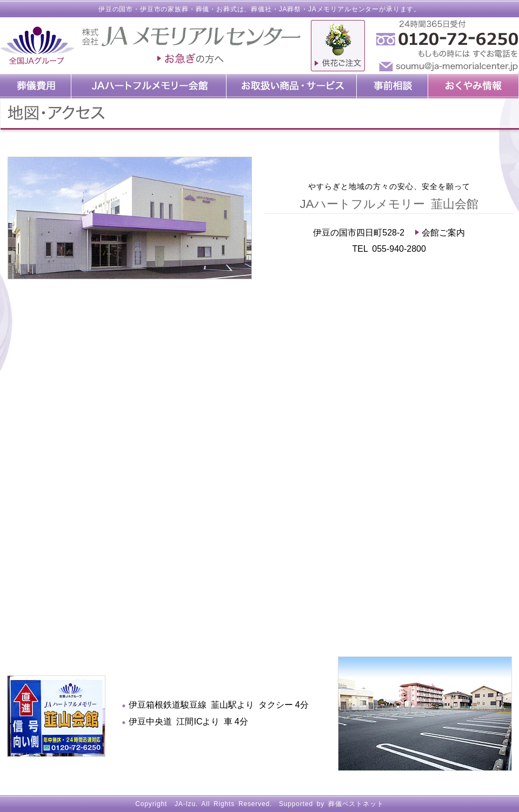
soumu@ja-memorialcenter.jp (446, 67)
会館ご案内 (440, 233)
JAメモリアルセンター (344, 9)
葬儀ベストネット (356, 804)
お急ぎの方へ (191, 59)
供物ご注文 (338, 46)
